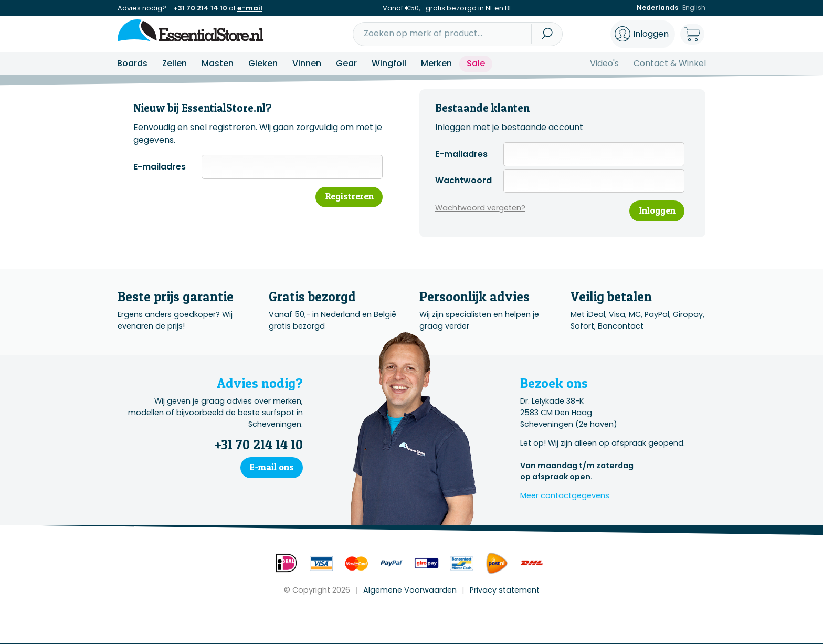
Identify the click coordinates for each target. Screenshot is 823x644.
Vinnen (307, 63)
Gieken (263, 63)
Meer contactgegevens (565, 497)
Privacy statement (505, 590)
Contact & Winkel (670, 63)
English (694, 8)
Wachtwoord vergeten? (480, 208)
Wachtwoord (463, 180)
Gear (346, 63)
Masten (218, 63)
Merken (436, 63)
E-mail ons (271, 468)
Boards (132, 63)
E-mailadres (160, 167)
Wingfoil (389, 63)
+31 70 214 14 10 (200, 8)
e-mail (250, 8)
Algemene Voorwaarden (410, 590)
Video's (604, 63)
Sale (476, 63)
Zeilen (175, 63)
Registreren (348, 197)
